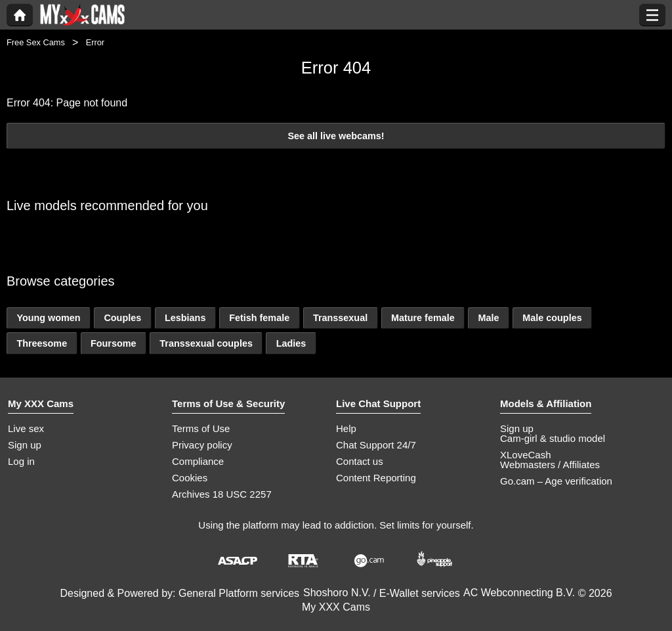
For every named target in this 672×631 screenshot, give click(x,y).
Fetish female (259, 318)
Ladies (291, 343)
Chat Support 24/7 (376, 445)
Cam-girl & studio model (553, 438)
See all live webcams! (336, 136)
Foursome (114, 343)
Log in (21, 461)
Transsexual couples (206, 343)
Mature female (423, 318)
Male (488, 318)
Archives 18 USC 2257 (222, 494)
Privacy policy (202, 445)
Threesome (42, 343)
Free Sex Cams (36, 42)
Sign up (25, 445)
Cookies (190, 478)
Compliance (198, 461)
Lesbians (185, 318)
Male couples (552, 318)
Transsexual (340, 318)
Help (346, 428)
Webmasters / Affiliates (550, 465)
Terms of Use (201, 428)
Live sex (26, 428)
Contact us (360, 461)
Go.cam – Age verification (556, 481)
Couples (122, 318)
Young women (48, 318)
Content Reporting (376, 478)
